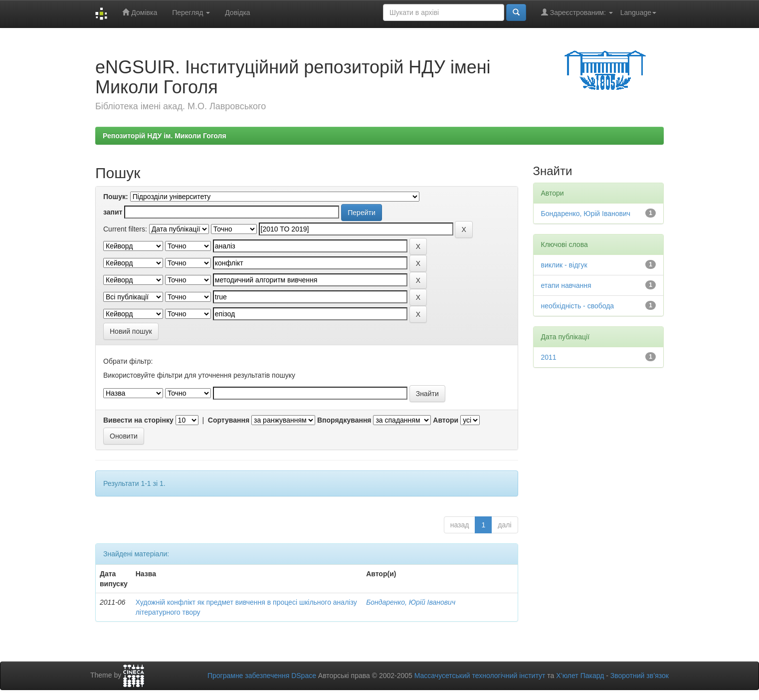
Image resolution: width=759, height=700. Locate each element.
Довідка (237, 12)
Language (638, 12)
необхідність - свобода (578, 306)
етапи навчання (566, 285)
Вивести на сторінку (138, 420)
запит (113, 212)
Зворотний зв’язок (640, 676)
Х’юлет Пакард (580, 676)
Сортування (229, 420)
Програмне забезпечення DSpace (262, 676)
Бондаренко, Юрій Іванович (411, 602)
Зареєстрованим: (577, 12)
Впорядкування (344, 420)
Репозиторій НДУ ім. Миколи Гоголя (165, 136)
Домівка (140, 12)
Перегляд (191, 12)
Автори (446, 420)
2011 (549, 357)
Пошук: (116, 197)
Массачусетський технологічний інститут (480, 676)
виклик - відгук (564, 265)
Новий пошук (131, 331)
